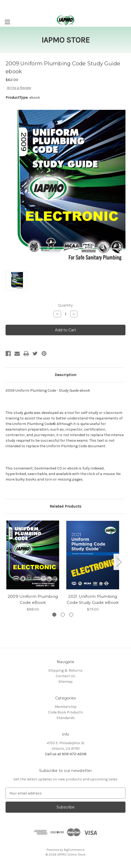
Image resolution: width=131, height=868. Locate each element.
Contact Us (65, 676)
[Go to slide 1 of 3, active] (54, 615)
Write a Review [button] (19, 88)
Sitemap (65, 682)
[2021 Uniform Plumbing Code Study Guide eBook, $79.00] (93, 555)
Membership (66, 707)
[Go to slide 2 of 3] (63, 615)
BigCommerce (74, 850)
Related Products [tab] (65, 506)
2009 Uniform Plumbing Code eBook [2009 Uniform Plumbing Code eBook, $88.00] (33, 599)
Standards (66, 718)
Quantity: (66, 305)
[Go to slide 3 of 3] (71, 615)
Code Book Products (65, 712)
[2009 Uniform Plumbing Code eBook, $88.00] (33, 555)
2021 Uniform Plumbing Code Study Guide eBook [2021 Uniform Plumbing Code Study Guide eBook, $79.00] (93, 599)
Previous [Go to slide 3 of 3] (7, 562)
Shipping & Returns (65, 670)
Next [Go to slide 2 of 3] (119, 562)
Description (65, 375)
